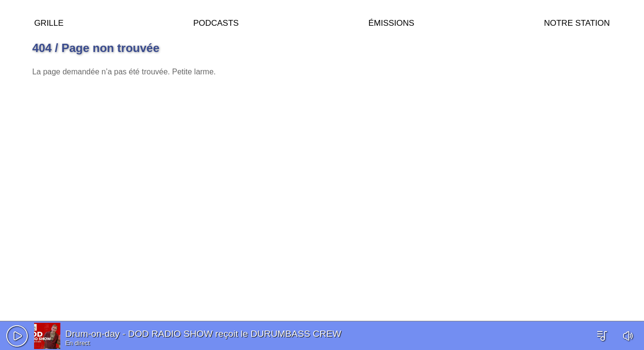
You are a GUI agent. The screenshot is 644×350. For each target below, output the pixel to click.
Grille (49, 22)
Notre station (577, 22)
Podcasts (216, 22)
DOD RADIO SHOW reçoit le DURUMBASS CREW (235, 334)
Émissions (391, 22)
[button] (17, 336)
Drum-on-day (92, 334)
